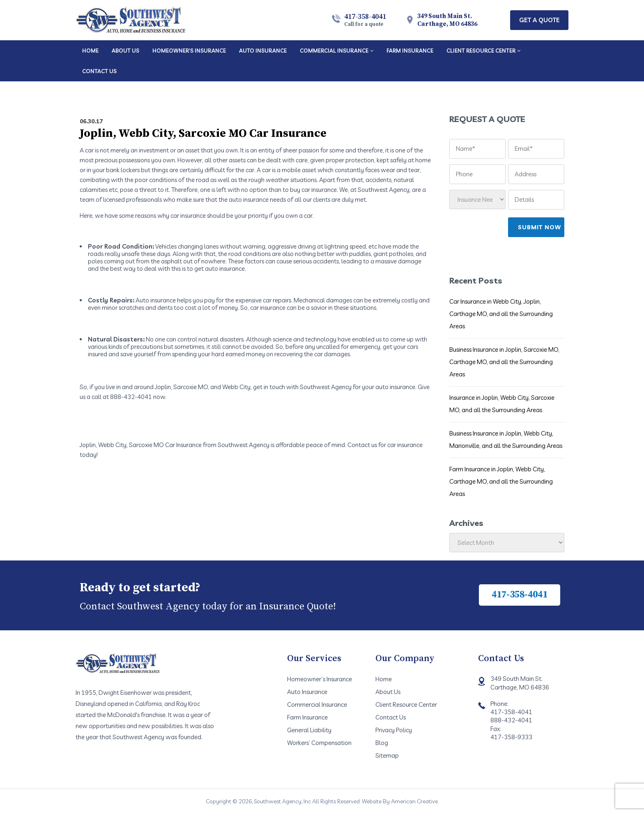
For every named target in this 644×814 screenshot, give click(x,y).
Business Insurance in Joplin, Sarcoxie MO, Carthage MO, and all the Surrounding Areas (504, 362)
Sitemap (387, 755)
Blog (382, 743)
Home (384, 679)
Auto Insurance (307, 692)
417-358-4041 (365, 20)
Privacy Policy (394, 730)
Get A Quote (539, 20)
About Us (388, 692)
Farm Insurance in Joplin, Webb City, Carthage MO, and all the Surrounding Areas (501, 481)
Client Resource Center (406, 704)
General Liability (309, 730)
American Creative (414, 801)
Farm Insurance (307, 717)
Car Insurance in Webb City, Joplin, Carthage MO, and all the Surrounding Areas (501, 314)
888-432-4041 (511, 720)
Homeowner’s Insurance (320, 679)
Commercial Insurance (317, 704)
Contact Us (391, 717)
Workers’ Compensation (319, 743)
